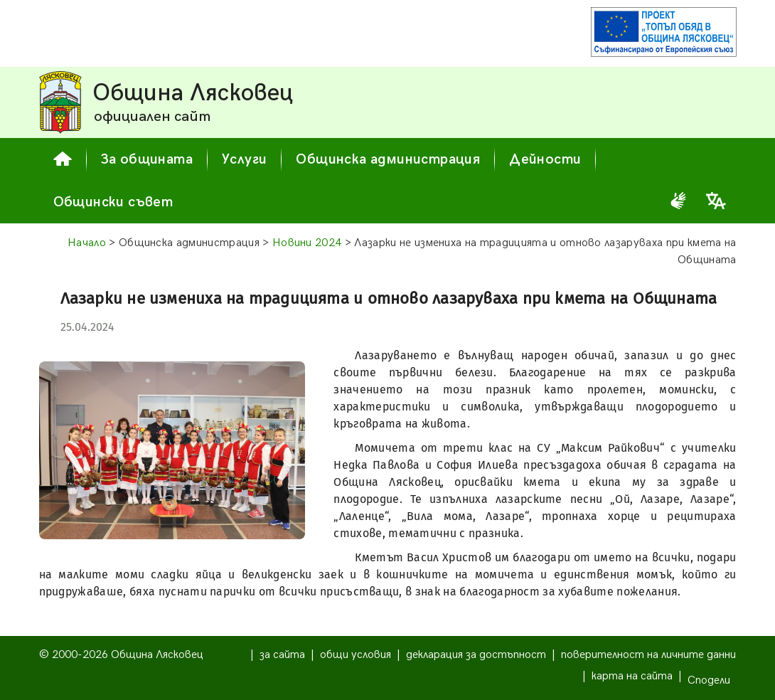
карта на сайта (632, 676)
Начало (87, 243)
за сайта (282, 655)
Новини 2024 (307, 243)
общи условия (356, 655)
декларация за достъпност (476, 655)
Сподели (709, 680)
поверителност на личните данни (648, 655)
